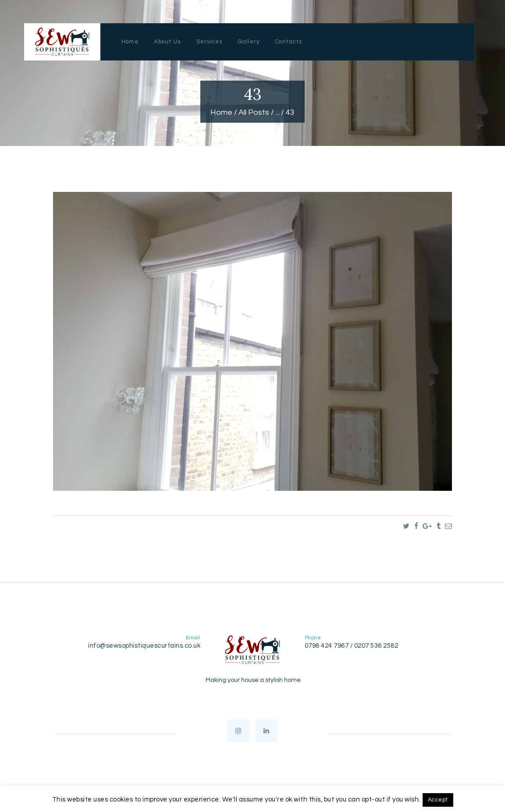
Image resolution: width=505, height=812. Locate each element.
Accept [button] (438, 800)
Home (221, 112)
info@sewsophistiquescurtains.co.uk (144, 646)
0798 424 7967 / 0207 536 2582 (352, 646)
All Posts (254, 112)
